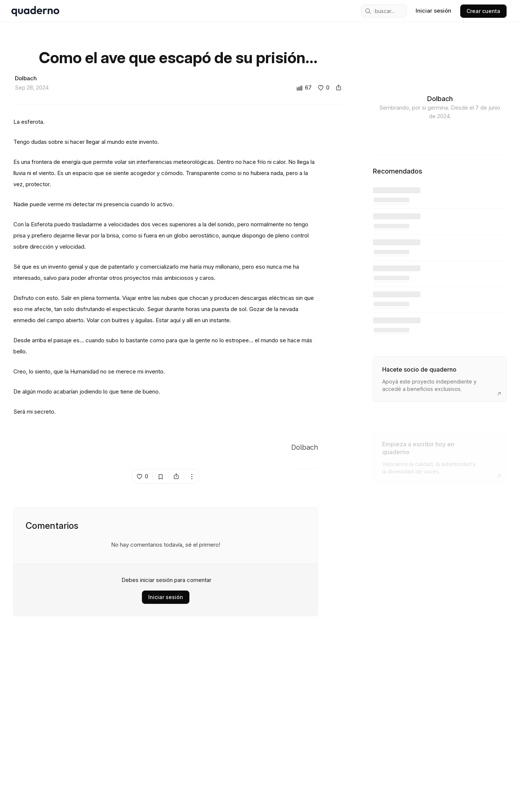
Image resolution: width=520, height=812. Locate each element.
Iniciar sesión (166, 597)
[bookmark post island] (161, 477)
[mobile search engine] (384, 11)
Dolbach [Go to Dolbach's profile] (305, 448)
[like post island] (142, 477)
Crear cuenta (483, 11)
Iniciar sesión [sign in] (433, 11)
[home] (35, 11)
